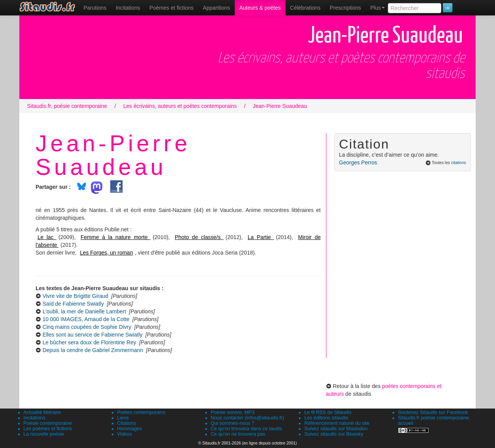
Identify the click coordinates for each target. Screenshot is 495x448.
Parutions (95, 8)
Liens (123, 418)
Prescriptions (346, 8)
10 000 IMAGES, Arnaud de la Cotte (86, 319)
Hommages (130, 429)
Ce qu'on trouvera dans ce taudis (246, 429)
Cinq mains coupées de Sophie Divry (87, 327)
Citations (127, 423)
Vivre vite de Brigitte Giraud (75, 296)
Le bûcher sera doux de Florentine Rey (89, 342)
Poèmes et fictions (171, 8)
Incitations (35, 418)
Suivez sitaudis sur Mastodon (336, 429)
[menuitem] (95, 8)
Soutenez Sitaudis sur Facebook (433, 412)
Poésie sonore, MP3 (233, 412)
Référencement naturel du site (337, 423)
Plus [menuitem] (378, 8)
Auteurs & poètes (260, 8)
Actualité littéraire (42, 412)
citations (458, 162)
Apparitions (217, 8)
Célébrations (305, 8)
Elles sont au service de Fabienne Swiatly (92, 335)
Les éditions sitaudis (326, 418)
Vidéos (125, 434)
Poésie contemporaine (48, 423)
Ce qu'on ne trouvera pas (238, 434)
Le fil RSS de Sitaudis (328, 412)
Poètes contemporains (141, 412)
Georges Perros (358, 162)
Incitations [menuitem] (128, 8)
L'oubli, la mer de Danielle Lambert (84, 311)
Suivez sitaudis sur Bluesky (334, 434)
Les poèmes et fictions (48, 429)
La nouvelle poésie (44, 434)
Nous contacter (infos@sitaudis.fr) (247, 418)
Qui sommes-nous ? (233, 423)
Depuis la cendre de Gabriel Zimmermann (93, 350)
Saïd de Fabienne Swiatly (73, 304)
